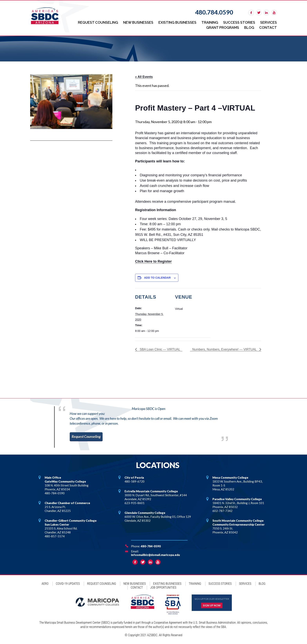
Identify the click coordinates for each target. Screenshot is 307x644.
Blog (249, 27)
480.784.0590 (214, 12)
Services (269, 22)
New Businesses (138, 22)
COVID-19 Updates (68, 584)
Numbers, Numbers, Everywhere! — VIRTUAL (225, 349)
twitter (259, 13)
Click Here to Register (153, 261)
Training (210, 22)
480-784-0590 (151, 546)
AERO (45, 584)
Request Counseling (98, 22)
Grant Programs (223, 27)
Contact (268, 27)
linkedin (266, 13)
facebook (251, 13)
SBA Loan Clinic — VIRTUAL (159, 349)
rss (274, 13)
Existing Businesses (177, 22)
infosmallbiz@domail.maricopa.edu (155, 555)
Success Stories (239, 22)
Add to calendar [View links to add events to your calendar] (157, 278)
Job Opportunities (163, 588)
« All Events (144, 77)
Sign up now (212, 605)
